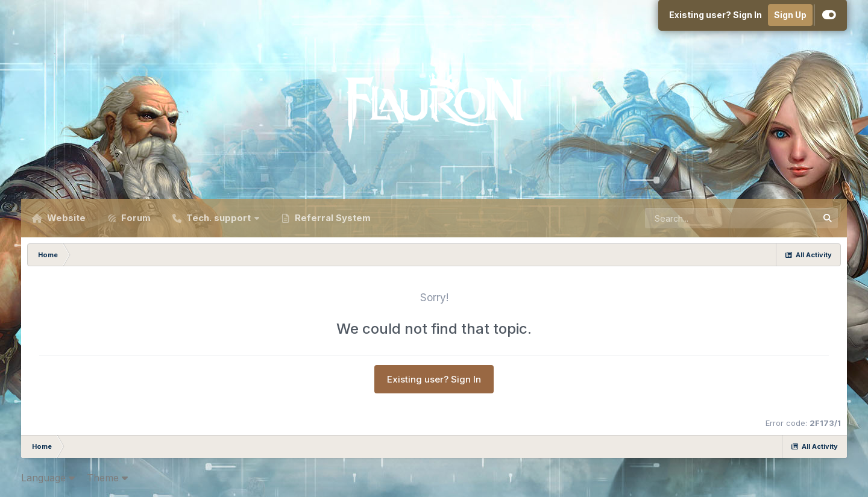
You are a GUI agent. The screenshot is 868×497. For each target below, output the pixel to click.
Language (48, 478)
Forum (135, 218)
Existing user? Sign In (715, 15)
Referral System (332, 218)
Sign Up (790, 15)
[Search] (698, 218)
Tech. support (219, 218)
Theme (107, 478)
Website (65, 218)
